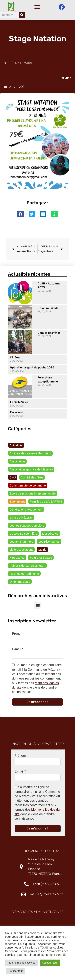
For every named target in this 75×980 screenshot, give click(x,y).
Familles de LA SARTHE (46, 502)
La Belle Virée (19, 403)
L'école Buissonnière (23, 534)
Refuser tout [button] (15, 971)
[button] (37, 7)
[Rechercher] (22, 15)
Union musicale (48, 309)
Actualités (16, 446)
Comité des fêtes (49, 334)
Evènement (17, 502)
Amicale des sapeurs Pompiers (30, 454)
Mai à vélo (16, 413)
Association (17, 462)
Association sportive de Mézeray (31, 470)
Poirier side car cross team (27, 567)
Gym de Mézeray (21, 518)
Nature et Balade (41, 559)
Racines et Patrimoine (24, 575)
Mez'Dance (17, 559)
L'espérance (50, 534)
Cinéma (15, 359)
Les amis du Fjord (21, 543)
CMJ (13, 478)
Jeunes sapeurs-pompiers (27, 526)
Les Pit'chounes (49, 543)
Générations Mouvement (26, 510)
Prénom (18, 635)
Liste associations (21, 551)
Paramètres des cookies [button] (21, 963)
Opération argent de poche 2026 (32, 369)
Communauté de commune (28, 486)
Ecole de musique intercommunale (33, 494)
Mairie (42, 551)
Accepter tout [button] (50, 963)
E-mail (18, 650)
